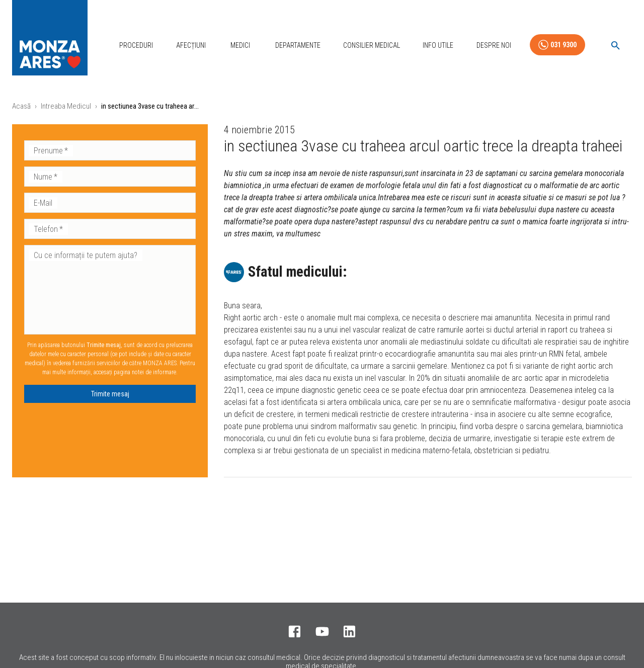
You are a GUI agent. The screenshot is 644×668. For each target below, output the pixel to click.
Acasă (21, 106)
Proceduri (136, 45)
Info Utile (438, 45)
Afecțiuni (191, 45)
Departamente (298, 45)
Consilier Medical (372, 45)
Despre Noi (494, 45)
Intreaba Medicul (66, 106)
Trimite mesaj (110, 394)
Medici (240, 45)
